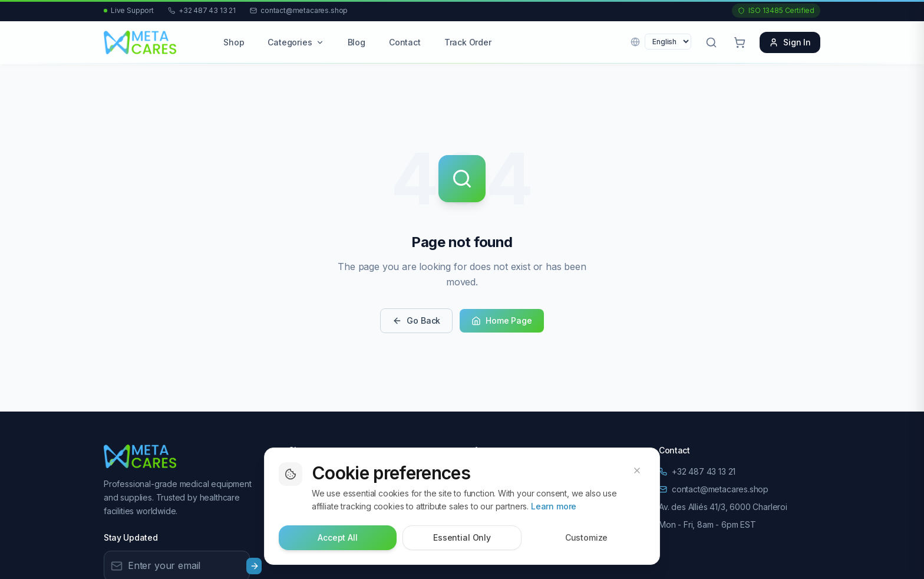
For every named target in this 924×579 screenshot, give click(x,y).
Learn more (554, 506)
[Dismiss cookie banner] (637, 471)
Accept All (337, 537)
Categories (296, 42)
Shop (234, 42)
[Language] (668, 42)
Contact (405, 42)
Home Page (501, 320)
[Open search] (711, 42)
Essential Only (462, 537)
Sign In (790, 42)
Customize (587, 537)
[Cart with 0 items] (740, 42)
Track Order (468, 42)
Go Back (416, 320)
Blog (357, 42)
